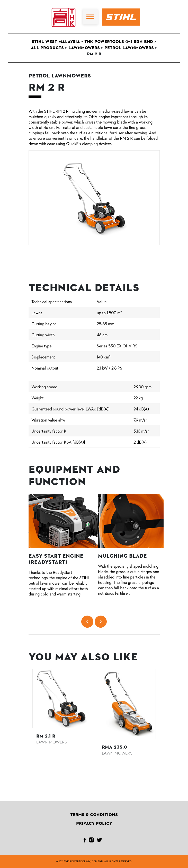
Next (164, 713)
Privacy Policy (94, 823)
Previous (25, 713)
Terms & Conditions (94, 815)
